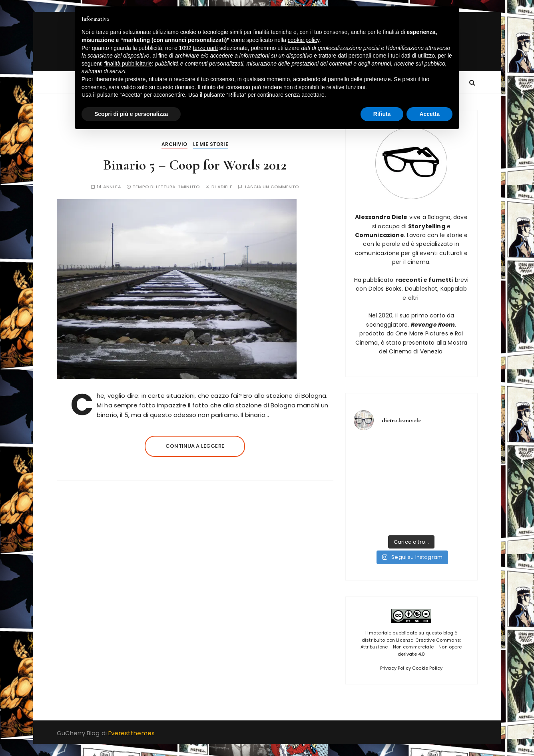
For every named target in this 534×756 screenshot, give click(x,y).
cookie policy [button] (304, 40)
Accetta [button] (429, 114)
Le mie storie (211, 144)
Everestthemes (132, 733)
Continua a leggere (195, 446)
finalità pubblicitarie (128, 64)
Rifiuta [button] (382, 114)
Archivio (174, 144)
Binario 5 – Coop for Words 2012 (195, 165)
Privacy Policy (396, 668)
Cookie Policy (427, 668)
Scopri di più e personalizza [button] (131, 114)
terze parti (205, 48)
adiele (225, 187)
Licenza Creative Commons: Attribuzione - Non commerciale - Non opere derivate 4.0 (411, 647)
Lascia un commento (272, 187)
